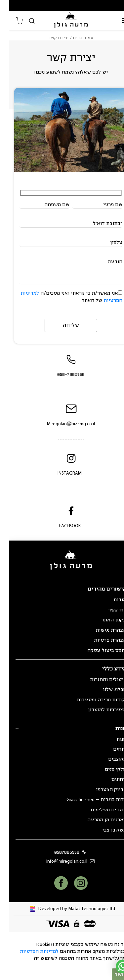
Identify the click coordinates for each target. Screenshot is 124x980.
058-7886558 (62, 375)
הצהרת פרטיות (101, 640)
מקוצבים (108, 759)
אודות (111, 600)
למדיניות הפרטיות (30, 951)
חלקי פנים (107, 770)
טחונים (110, 779)
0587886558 (63, 853)
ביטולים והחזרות (99, 680)
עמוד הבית (74, 38)
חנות (112, 739)
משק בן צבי (105, 830)
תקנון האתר (105, 620)
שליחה (62, 325)
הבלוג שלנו (106, 690)
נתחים (111, 749)
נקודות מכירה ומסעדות (93, 700)
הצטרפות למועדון (98, 710)
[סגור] (119, 937)
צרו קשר (108, 610)
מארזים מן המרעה (98, 820)
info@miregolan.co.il (63, 862)
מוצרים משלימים (100, 810)
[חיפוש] (23, 21)
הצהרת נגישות (102, 630)
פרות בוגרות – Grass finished (87, 800)
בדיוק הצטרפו (102, 790)
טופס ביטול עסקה (98, 651)
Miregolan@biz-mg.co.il (62, 424)
